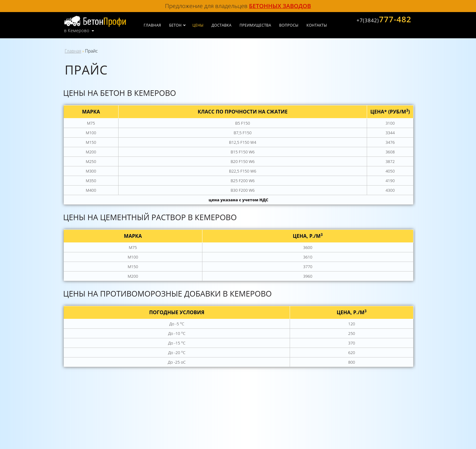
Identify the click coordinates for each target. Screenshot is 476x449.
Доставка (222, 25)
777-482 (384, 19)
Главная (152, 25)
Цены (198, 25)
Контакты (317, 25)
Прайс (91, 51)
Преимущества (255, 25)
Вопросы (289, 25)
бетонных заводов (280, 6)
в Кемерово (77, 31)
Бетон (175, 25)
